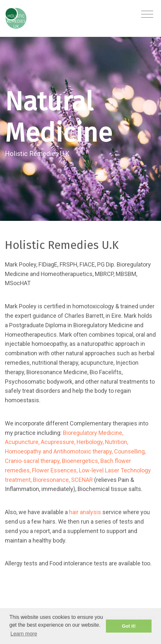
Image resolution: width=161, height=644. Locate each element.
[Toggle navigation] (147, 15)
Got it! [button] (129, 626)
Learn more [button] (24, 634)
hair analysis (85, 512)
